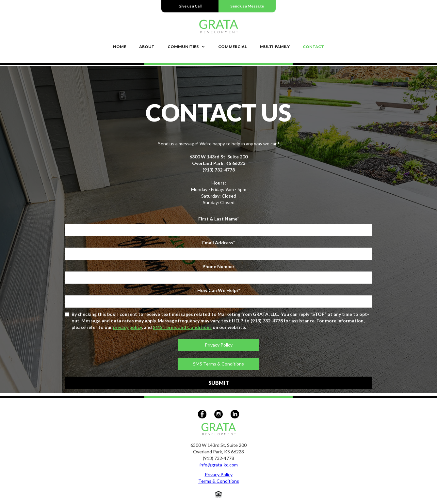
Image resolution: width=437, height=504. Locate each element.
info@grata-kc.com (219, 465)
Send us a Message (247, 6)
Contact (313, 47)
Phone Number (218, 266)
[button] (186, 47)
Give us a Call (190, 6)
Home (120, 47)
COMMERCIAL (233, 47)
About (147, 47)
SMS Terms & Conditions (218, 364)
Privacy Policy (219, 345)
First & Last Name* (218, 219)
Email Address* (218, 243)
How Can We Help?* (219, 290)
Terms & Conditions (219, 481)
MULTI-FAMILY (275, 47)
